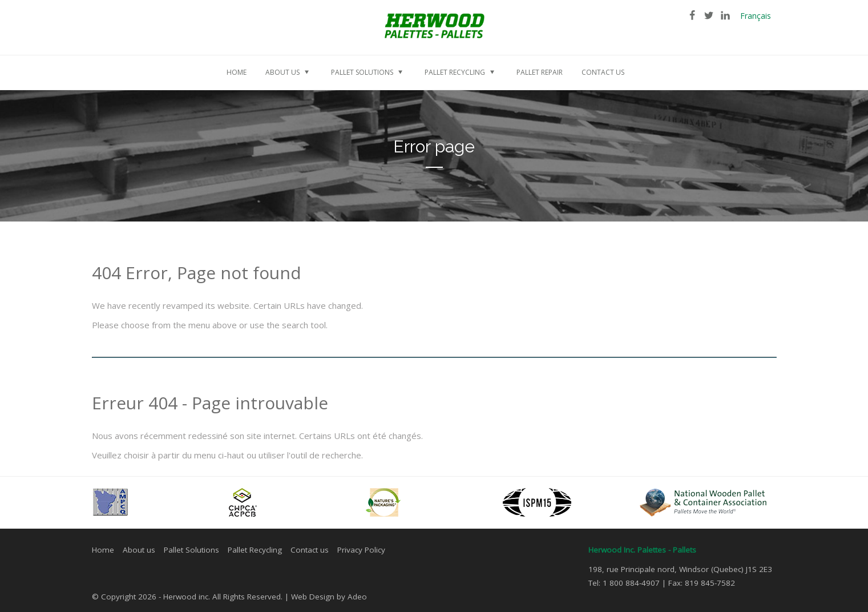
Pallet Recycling (255, 550)
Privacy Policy (361, 550)
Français (756, 16)
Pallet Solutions (191, 550)
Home (103, 550)
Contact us (310, 550)
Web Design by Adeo (329, 597)
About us (139, 550)
